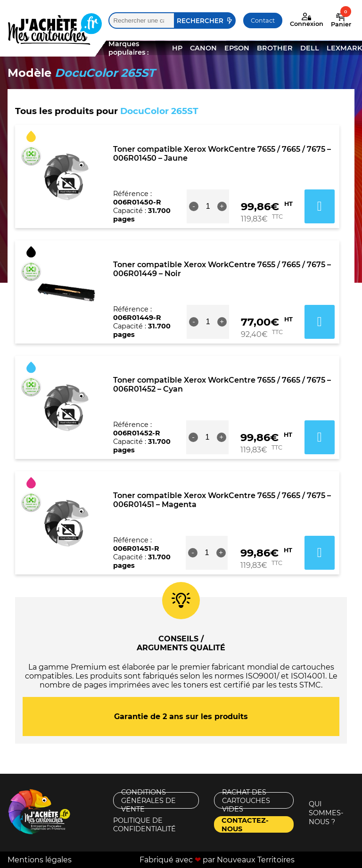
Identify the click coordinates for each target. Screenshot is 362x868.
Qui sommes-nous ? (326, 813)
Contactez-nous (245, 824)
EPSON (237, 48)
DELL (310, 48)
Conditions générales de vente (148, 800)
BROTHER (275, 48)
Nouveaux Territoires (256, 860)
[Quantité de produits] (208, 206)
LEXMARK (344, 48)
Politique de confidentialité (144, 824)
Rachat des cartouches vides (246, 800)
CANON (203, 48)
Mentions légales (40, 860)
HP (177, 48)
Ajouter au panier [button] (320, 206)
